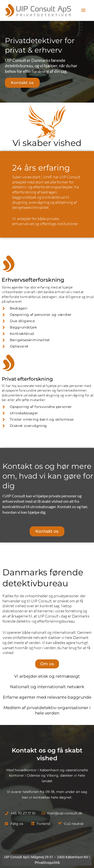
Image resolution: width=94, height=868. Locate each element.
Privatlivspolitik (47, 863)
